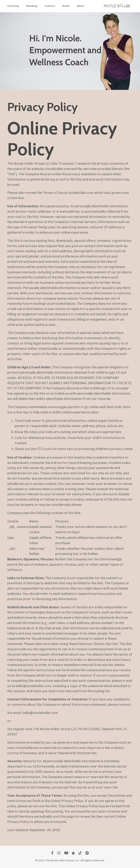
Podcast (50, 6)
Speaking (32, 6)
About (81, 6)
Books (66, 6)
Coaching (13, 6)
